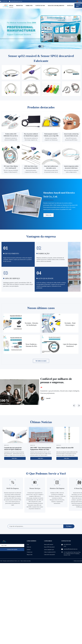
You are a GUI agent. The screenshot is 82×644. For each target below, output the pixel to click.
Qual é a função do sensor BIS (65, 448)
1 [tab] (40, 46)
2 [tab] (42, 46)
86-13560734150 (67, 545)
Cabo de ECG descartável (49, 555)
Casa (28, 545)
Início (11, 6)
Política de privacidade (78, 561)
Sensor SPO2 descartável (49, 547)
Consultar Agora (78, 6)
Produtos (19, 6)
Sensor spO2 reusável (49, 545)
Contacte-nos (40, 6)
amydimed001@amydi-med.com (16, 1)
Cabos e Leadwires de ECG (50, 552)
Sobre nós (29, 6)
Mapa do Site (30, 555)
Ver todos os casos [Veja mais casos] (41, 361)
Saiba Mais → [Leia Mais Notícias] (15, 458)
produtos (29, 550)
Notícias (70, 6)
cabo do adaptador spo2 (49, 550)
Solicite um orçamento (56, 6)
